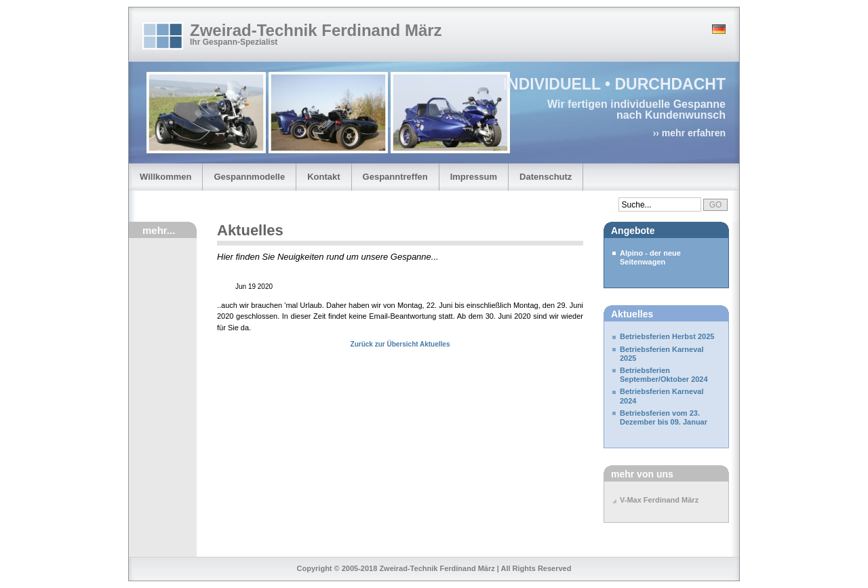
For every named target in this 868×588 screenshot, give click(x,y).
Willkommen (165, 177)
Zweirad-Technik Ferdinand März (316, 30)
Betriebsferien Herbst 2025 (667, 336)
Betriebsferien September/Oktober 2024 (664, 375)
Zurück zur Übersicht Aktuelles (400, 344)
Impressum (474, 177)
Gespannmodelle (249, 177)
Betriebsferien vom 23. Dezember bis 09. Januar (664, 417)
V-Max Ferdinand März (659, 500)
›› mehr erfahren (689, 133)
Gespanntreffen (395, 177)
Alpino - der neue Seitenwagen (650, 257)
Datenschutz (546, 177)
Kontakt (323, 177)
